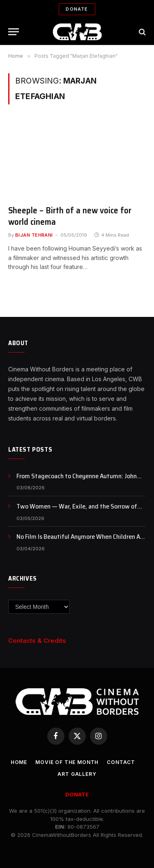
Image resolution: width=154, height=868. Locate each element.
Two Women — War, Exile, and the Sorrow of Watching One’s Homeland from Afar (77, 511)
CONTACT (121, 762)
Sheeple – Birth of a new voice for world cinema (70, 216)
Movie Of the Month (67, 762)
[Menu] (14, 32)
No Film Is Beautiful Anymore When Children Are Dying (81, 541)
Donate (77, 9)
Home (19, 762)
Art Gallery (77, 774)
